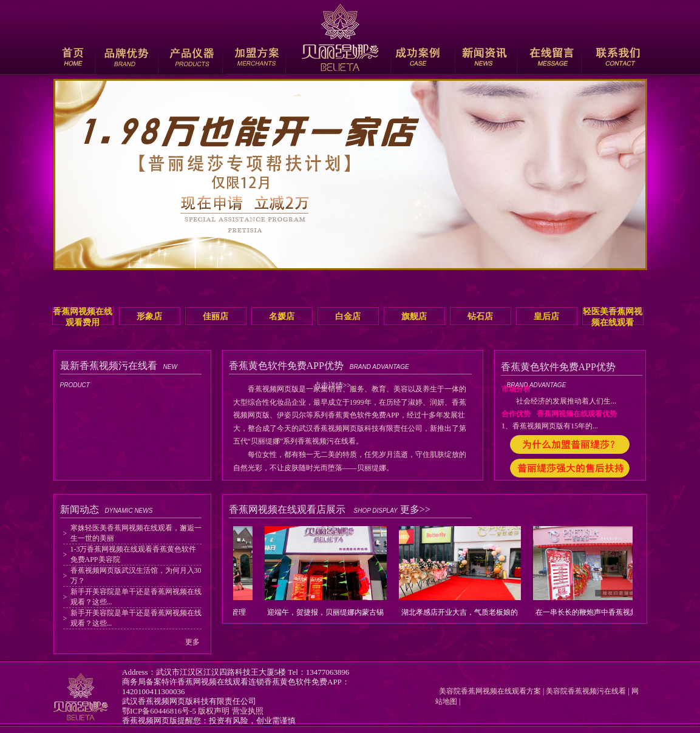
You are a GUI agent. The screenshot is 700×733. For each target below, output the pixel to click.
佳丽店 (216, 316)
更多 (192, 642)
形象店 (149, 316)
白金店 (348, 316)
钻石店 (480, 316)
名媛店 (282, 316)
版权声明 (214, 711)
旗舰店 (414, 316)
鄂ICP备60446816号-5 (159, 711)
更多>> (415, 509)
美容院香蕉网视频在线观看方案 (488, 691)
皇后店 (546, 316)
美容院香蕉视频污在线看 (586, 691)
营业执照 (248, 711)
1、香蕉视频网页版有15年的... (550, 426)
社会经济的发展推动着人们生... (559, 401)
